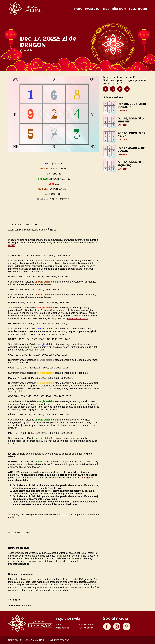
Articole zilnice (62, 628)
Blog (106, 9)
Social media (138, 9)
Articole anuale (86, 628)
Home (78, 9)
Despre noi (93, 9)
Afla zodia (119, 9)
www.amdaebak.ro (78, 318)
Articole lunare (86, 624)
